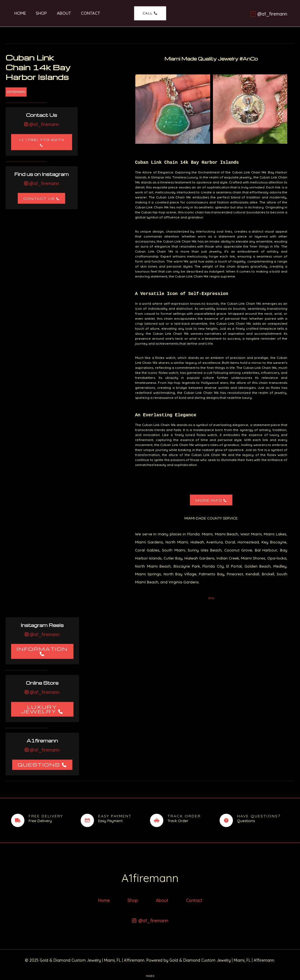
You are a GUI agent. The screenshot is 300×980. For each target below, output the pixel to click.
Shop (37, 13)
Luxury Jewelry (39, 709)
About (58, 13)
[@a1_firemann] (269, 14)
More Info (209, 500)
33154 (211, 598)
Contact (82, 13)
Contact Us (39, 199)
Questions (39, 764)
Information (42, 649)
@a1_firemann (44, 124)
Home (17, 13)
